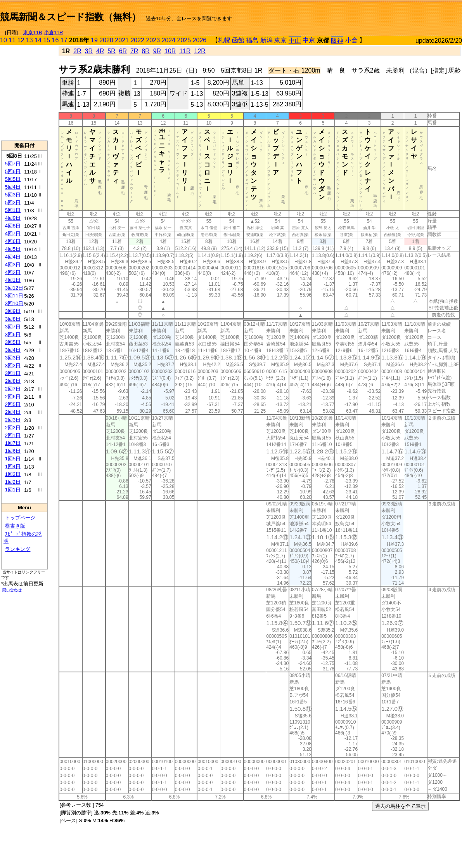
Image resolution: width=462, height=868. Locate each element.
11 (12, 40)
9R (157, 51)
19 (94, 40)
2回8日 (13, 381)
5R (111, 51)
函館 (238, 40)
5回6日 (13, 171)
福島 (252, 40)
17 (64, 40)
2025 (184, 40)
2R (77, 51)
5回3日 (13, 195)
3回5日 (13, 342)
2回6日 (13, 397)
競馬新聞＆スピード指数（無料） (70, 17)
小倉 (351, 40)
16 (55, 40)
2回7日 (13, 389)
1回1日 (13, 490)
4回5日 (13, 249)
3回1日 (13, 373)
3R (89, 51)
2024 (168, 40)
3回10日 (14, 303)
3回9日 (13, 311)
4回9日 (13, 218)
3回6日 (13, 334)
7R (134, 51)
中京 (309, 40)
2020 (106, 40)
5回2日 (13, 202)
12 (21, 40)
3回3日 (13, 358)
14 (38, 40)
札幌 (224, 40)
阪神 (337, 41)
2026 (200, 40)
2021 (122, 40)
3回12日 (14, 288)
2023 (153, 40)
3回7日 (13, 327)
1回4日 (13, 466)
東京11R (33, 32)
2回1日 (13, 435)
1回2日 (13, 482)
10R (170, 51)
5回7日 (13, 164)
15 (47, 40)
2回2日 (13, 428)
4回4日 (13, 257)
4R (100, 51)
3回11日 (14, 296)
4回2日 (13, 272)
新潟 (266, 40)
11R (185, 51)
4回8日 (13, 226)
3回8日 (13, 319)
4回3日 (13, 265)
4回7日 (13, 233)
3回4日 (13, 350)
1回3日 (13, 474)
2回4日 (13, 412)
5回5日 (13, 179)
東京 (280, 40)
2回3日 (13, 420)
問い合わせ (12, 590)
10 (3, 40)
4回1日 (13, 280)
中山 (295, 41)
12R (200, 51)
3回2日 (13, 365)
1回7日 (13, 443)
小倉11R (54, 32)
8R (145, 51)
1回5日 (13, 459)
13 (29, 40)
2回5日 (13, 404)
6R (123, 51)
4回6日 (13, 241)
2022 (137, 40)
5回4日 (13, 187)
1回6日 (13, 451)
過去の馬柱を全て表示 (400, 806)
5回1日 (13, 210)
